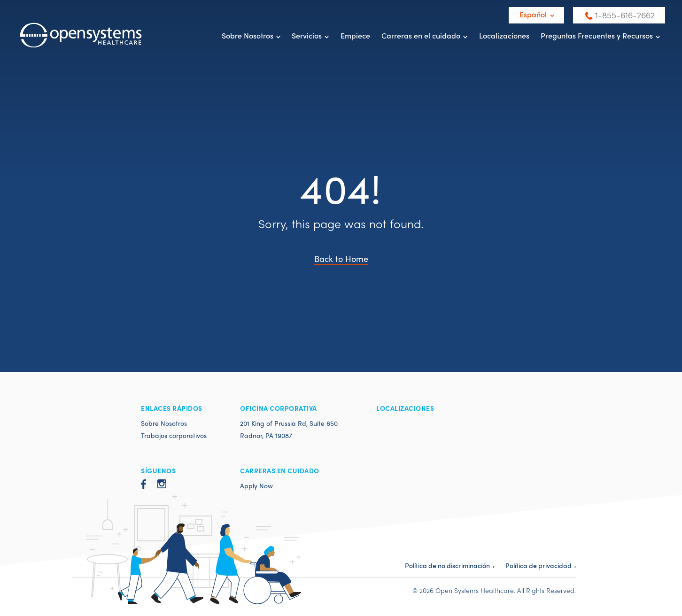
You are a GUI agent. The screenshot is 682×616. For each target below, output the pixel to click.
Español (533, 14)
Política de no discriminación (447, 565)
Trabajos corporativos (174, 435)
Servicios (307, 35)
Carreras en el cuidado (421, 35)
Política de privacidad (539, 565)
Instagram (162, 484)
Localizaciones (504, 35)
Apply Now (256, 485)
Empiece (355, 35)
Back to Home (341, 258)
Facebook (143, 484)
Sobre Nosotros (248, 35)
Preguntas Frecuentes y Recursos (597, 35)
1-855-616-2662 (625, 15)
